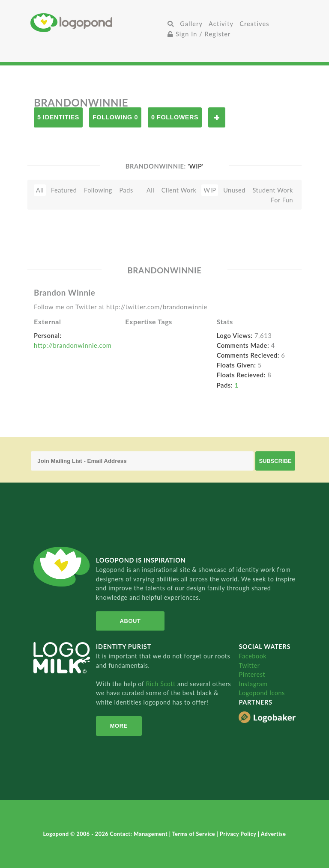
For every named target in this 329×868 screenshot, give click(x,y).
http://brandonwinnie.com (73, 345)
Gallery (191, 24)
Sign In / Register (199, 34)
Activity (221, 24)
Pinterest (252, 674)
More (119, 726)
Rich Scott (162, 684)
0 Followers (175, 117)
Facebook (253, 656)
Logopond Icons (262, 693)
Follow (217, 117)
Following (98, 190)
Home (97, 22)
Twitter (249, 665)
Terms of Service (194, 834)
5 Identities (58, 117)
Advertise (274, 834)
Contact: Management (140, 834)
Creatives (254, 24)
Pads (126, 190)
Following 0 (115, 117)
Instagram (253, 684)
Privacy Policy (239, 834)
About (130, 621)
